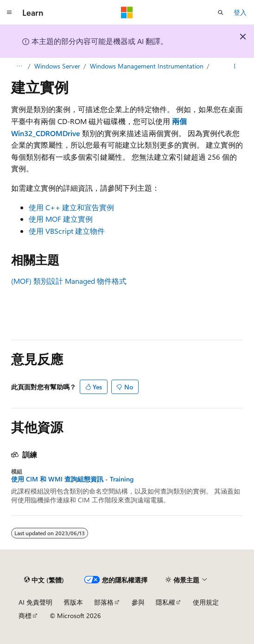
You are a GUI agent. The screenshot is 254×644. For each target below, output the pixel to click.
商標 (25, 616)
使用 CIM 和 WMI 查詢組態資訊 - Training (72, 479)
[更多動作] (235, 66)
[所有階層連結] (19, 66)
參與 (138, 602)
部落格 (104, 602)
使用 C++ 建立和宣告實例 (71, 207)
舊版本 (73, 602)
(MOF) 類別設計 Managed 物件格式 (69, 281)
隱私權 (165, 602)
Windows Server (57, 66)
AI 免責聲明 (35, 602)
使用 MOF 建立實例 (61, 219)
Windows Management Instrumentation (147, 66)
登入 (240, 12)
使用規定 (206, 602)
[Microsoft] (127, 13)
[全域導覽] (9, 13)
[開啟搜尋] (221, 13)
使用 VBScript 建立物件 (67, 231)
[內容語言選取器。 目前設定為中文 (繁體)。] (44, 580)
